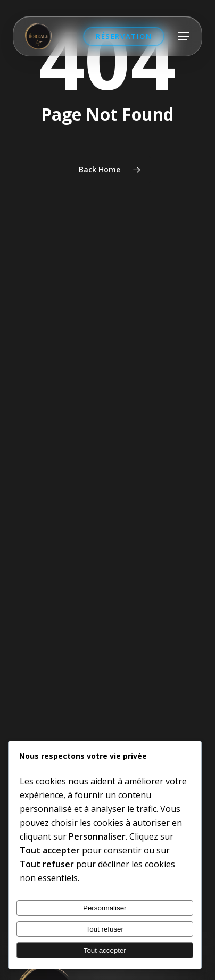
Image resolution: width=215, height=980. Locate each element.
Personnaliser (105, 908)
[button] (184, 36)
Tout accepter (105, 950)
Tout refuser (105, 929)
